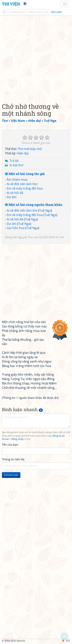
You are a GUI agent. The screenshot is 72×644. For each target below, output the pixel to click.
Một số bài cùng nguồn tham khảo (34, 205)
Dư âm (12, 197)
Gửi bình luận (11, 475)
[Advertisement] (36, 58)
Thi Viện (11, 4)
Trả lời (14, 161)
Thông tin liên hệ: (13, 459)
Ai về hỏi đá (15, 193)
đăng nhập (17, 439)
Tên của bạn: (10, 444)
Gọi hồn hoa (16, 228)
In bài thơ (16, 165)
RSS (66, 641)
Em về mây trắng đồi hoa (25, 188)
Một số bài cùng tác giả (25, 174)
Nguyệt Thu (25, 237)
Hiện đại (23, 153)
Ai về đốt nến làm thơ (22, 184)
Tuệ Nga (45, 210)
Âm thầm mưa (17, 180)
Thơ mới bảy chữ (30, 149)
